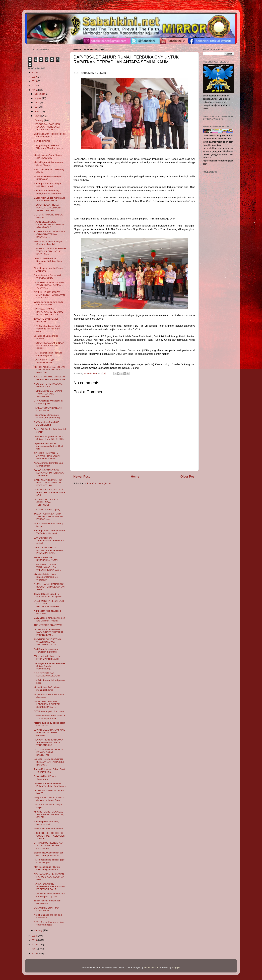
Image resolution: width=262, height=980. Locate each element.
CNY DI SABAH (42, 141)
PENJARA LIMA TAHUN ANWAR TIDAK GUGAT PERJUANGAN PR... (47, 456)
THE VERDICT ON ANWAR (48, 625)
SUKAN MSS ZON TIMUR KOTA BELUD (47, 909)
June (37, 103)
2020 (35, 72)
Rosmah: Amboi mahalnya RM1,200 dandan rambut (48, 192)
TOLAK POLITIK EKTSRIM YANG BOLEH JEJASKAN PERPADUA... (48, 516)
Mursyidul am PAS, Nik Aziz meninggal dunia (48, 689)
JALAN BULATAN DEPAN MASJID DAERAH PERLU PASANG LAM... (48, 632)
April (37, 111)
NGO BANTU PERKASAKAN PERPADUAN (49, 385)
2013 (35, 940)
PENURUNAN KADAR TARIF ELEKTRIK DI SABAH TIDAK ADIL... (50, 492)
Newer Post (82, 476)
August (38, 98)
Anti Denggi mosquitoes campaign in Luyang (46, 650)
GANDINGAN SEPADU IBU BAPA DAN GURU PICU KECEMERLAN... (48, 483)
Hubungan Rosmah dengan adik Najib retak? (48, 185)
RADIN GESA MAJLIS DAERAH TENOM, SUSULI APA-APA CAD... (49, 225)
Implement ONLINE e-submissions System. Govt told (48, 446)
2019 (35, 77)
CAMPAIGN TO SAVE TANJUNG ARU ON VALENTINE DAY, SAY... (47, 567)
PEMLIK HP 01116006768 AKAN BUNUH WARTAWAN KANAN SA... (49, 295)
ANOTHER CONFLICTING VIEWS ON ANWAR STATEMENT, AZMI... (47, 642)
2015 (35, 90)
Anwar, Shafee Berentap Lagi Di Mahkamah (49, 464)
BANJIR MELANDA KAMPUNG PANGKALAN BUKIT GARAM (50, 733)
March (38, 116)
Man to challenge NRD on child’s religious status (47, 868)
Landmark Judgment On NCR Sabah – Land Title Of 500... (49, 438)
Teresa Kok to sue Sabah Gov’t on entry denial (49, 770)
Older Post (188, 476)
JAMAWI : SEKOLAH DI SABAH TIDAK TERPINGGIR (46, 502)
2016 (35, 86)
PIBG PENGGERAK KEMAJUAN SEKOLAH (47, 674)
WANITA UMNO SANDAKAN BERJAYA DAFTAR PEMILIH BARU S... (50, 762)
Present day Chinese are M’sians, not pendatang (47, 416)
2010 (35, 953)
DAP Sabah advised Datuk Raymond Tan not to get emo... (47, 329)
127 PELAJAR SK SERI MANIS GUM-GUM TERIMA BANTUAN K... (50, 234)
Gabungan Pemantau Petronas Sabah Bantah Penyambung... (49, 666)
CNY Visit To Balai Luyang (47, 509)
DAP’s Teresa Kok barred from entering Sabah (49, 923)
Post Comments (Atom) (99, 483)
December (40, 94)
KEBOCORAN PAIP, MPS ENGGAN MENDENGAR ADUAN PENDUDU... (48, 127)
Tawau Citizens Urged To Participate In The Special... (49, 595)
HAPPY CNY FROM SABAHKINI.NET (44, 361)
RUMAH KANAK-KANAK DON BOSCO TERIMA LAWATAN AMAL (49, 587)
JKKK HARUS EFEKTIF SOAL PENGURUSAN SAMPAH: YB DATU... (49, 285)
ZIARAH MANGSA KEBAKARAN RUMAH (47, 559)
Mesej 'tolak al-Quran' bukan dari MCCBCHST (48, 157)
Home (135, 476)
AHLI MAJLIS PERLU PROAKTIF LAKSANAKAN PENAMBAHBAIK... (49, 550)
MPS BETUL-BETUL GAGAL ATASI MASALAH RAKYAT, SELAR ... (49, 814)
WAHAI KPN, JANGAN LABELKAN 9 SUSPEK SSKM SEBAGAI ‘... (47, 704)
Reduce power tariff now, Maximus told (46, 823)
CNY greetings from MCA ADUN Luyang (47, 423)
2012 (35, 945)
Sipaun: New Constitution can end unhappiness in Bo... (49, 854)
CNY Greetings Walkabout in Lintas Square (48, 402)
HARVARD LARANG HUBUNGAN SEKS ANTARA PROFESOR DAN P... (50, 886)
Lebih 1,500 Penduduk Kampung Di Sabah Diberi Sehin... (48, 261)
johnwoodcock (151, 967)
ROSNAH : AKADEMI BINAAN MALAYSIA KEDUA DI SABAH (49, 346)
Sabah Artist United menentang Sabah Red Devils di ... (50, 199)
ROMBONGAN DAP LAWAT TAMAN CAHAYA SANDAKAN (48, 394)
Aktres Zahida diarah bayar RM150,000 (47, 178)
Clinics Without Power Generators (45, 777)
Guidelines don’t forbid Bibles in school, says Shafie (50, 717)
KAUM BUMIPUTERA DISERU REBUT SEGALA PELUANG (49, 378)
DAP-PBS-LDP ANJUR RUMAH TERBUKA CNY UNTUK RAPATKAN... (50, 251)
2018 (35, 81)
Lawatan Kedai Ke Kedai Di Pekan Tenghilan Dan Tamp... (50, 785)
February (39, 120)
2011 (35, 949)
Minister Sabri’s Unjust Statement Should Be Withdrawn (46, 577)
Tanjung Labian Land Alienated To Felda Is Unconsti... (49, 532)
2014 (35, 936)
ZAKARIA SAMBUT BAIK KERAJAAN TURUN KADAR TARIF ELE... (50, 473)
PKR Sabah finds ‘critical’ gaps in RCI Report (49, 861)
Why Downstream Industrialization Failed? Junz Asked (50, 540)
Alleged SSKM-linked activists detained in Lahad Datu (49, 799)
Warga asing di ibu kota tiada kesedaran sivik (48, 303)
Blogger (176, 967)
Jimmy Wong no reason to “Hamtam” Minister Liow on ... (49, 148)
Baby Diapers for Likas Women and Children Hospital (49, 619)
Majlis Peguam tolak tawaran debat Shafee (48, 164)
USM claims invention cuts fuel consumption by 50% (49, 895)
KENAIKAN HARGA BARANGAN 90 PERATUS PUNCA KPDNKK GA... (49, 312)
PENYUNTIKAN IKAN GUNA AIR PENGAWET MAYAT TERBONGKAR (48, 742)
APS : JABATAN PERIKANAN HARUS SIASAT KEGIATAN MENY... (49, 877)
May (37, 107)
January (39, 930)
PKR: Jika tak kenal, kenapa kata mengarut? (48, 354)
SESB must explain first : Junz (49, 711)
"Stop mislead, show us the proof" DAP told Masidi (47, 657)
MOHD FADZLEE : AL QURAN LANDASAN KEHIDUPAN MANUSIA (49, 370)
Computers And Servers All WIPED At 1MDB (47, 277)
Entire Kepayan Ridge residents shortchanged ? (50, 135)
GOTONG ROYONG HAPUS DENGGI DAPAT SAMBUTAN (48, 752)
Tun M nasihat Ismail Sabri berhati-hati (47, 902)
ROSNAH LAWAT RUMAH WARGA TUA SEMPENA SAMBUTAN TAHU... (48, 208)
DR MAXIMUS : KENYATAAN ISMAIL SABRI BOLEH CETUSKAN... (49, 846)
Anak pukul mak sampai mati (48, 829)
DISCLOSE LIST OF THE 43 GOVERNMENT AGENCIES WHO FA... (49, 836)
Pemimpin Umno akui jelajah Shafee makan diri (48, 243)
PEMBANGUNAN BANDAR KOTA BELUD (48, 409)
